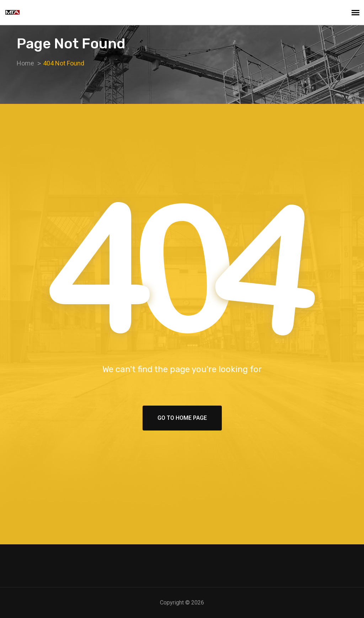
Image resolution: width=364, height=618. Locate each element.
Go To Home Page (182, 418)
